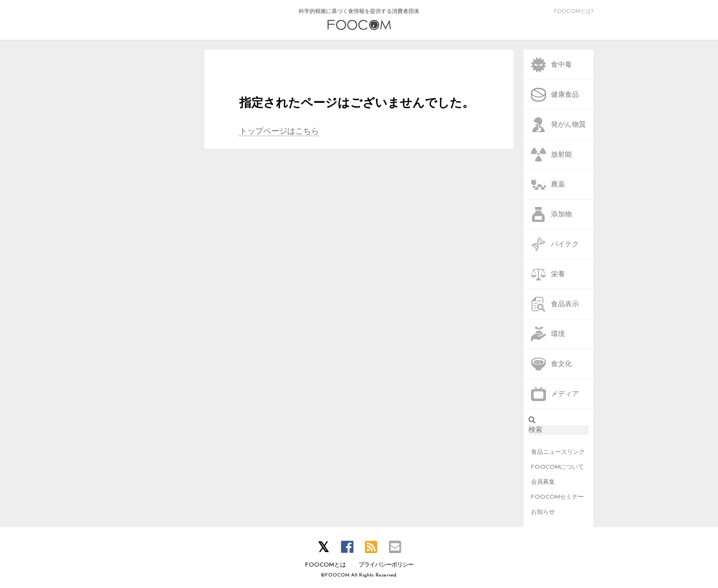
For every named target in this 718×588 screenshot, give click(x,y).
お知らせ (543, 512)
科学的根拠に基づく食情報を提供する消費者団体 (359, 19)
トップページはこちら (279, 132)
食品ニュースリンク (558, 452)
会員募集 (543, 482)
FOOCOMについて (557, 467)
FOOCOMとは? (574, 12)
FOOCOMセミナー (557, 497)
